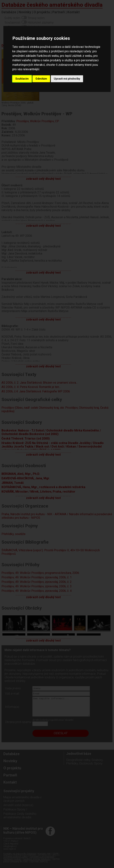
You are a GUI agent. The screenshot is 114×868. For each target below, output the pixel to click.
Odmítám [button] (41, 79)
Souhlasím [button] (22, 79)
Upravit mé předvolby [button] (67, 79)
